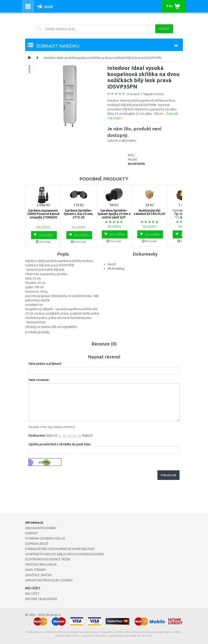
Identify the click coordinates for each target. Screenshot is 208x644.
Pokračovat (168, 475)
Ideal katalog (116, 269)
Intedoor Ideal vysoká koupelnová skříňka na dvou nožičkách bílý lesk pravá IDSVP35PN (103, 58)
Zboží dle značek (38, 575)
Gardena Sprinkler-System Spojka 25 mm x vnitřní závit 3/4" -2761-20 (114, 216)
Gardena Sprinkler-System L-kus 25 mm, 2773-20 (78, 214)
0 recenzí (133, 94)
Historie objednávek (41, 599)
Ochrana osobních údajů (45, 538)
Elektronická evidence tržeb (48, 559)
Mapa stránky (36, 570)
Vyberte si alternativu (145, 134)
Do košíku (44, 235)
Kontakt (32, 533)
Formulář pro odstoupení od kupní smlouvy (60, 549)
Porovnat (43, 242)
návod (112, 264)
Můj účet (32, 594)
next (176, 214)
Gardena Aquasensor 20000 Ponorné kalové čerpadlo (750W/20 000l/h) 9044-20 (43, 216)
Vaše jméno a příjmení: (45, 364)
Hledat (164, 29)
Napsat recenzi (153, 94)
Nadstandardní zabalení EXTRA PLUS (149, 212)
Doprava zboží (37, 544)
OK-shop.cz (53, 615)
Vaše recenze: (39, 380)
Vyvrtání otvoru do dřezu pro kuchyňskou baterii (64, 554)
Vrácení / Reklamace (41, 564)
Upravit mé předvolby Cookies (49, 580)
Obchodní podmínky (41, 528)
